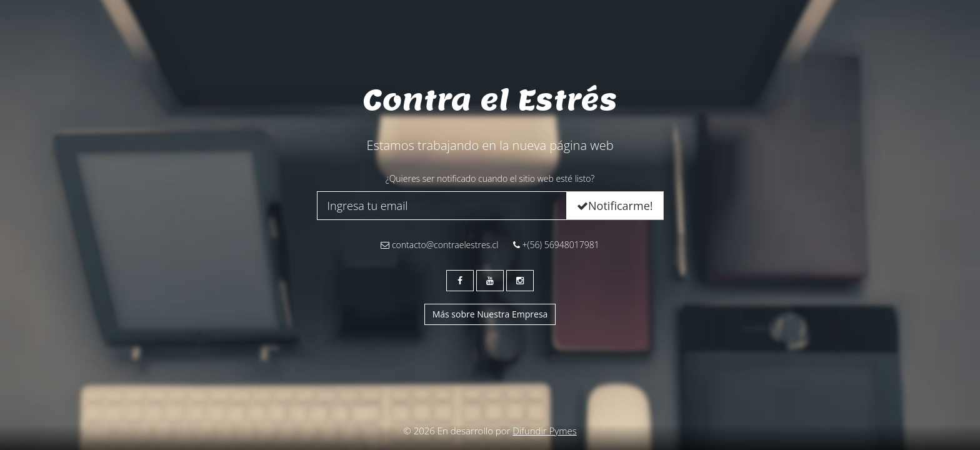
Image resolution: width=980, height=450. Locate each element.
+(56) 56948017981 (556, 245)
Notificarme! (615, 206)
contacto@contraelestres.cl (439, 245)
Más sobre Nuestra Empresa (490, 314)
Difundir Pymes (544, 431)
